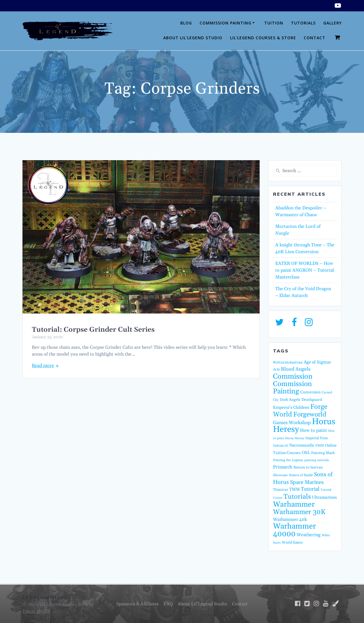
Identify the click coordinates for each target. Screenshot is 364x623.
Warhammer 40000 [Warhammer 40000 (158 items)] (294, 530)
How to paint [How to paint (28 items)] (314, 431)
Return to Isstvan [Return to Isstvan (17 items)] (308, 468)
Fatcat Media (36, 611)
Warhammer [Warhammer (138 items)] (294, 505)
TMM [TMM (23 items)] (294, 489)
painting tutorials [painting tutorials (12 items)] (317, 460)
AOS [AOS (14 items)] (276, 370)
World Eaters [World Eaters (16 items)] (292, 542)
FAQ (168, 604)
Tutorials (303, 23)
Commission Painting (226, 23)
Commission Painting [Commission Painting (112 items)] (292, 388)
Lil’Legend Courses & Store (263, 38)
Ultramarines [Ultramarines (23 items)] (324, 497)
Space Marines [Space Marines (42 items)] (307, 482)
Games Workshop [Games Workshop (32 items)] (292, 423)
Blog (186, 23)
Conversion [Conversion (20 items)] (310, 392)
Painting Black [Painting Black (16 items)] (323, 453)
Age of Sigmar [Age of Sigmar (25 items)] (317, 362)
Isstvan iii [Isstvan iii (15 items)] (281, 446)
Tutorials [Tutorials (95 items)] (297, 497)
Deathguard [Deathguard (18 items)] (312, 400)
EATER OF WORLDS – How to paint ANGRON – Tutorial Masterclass (305, 270)
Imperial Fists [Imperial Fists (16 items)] (317, 438)
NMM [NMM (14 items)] (319, 446)
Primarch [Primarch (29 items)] (283, 467)
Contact (315, 38)
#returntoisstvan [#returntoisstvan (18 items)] (288, 362)
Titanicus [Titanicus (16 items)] (281, 490)
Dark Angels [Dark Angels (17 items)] (290, 400)
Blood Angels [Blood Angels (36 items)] (296, 369)
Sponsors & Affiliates (137, 604)
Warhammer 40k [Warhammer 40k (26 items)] (290, 519)
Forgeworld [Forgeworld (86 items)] (310, 415)
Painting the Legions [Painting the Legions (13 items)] (288, 460)
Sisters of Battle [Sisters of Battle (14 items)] (301, 475)
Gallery (333, 23)
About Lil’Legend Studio (193, 38)
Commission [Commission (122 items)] (293, 377)
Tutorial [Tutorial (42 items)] (310, 489)
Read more (43, 366)
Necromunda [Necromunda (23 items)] (302, 445)
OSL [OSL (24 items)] (306, 453)
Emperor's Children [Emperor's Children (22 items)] (291, 408)
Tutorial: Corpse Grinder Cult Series (93, 330)
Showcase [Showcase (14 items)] (280, 475)
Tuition (274, 23)
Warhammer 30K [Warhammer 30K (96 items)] (299, 512)
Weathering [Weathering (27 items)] (309, 535)
